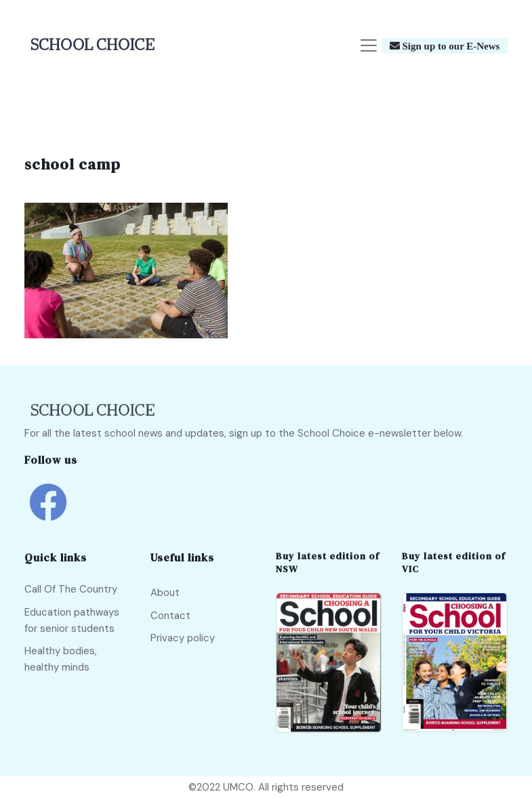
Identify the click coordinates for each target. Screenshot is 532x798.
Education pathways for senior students (72, 620)
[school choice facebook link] (48, 512)
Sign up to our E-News (450, 46)
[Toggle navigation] (369, 45)
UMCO (238, 787)
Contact (170, 616)
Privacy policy (183, 638)
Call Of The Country (71, 589)
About (165, 593)
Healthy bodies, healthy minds (61, 659)
